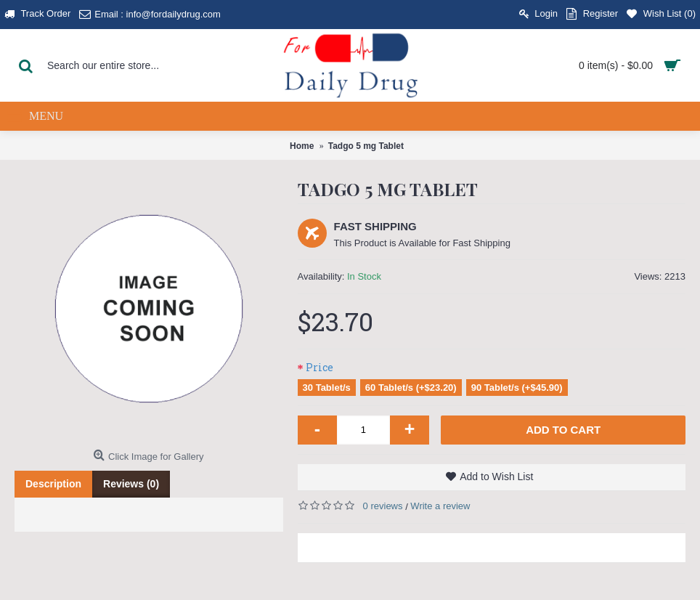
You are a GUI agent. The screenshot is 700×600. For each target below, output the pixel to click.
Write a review (440, 506)
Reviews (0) (131, 484)
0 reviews (383, 506)
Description (53, 484)
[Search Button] (25, 65)
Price (320, 367)
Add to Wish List (496, 477)
